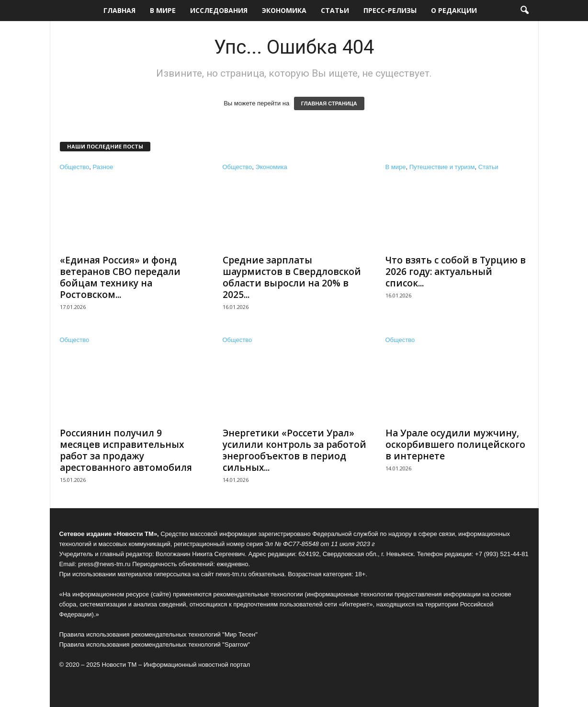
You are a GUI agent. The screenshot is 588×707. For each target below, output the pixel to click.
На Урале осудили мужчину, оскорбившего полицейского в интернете (455, 445)
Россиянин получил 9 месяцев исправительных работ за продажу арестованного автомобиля (126, 450)
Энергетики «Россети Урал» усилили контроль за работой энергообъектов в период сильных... (294, 450)
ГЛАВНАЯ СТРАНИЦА (329, 103)
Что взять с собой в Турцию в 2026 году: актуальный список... (456, 272)
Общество (75, 167)
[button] (524, 11)
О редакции (454, 10)
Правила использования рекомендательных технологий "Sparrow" (155, 644)
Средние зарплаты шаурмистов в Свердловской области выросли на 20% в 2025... (292, 277)
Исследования (219, 10)
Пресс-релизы (390, 10)
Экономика (284, 10)
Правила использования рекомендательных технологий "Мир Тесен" (158, 634)
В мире (163, 10)
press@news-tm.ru (104, 564)
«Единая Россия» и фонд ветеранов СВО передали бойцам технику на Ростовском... (120, 277)
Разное (103, 167)
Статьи (335, 10)
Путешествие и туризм (442, 167)
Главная (119, 10)
